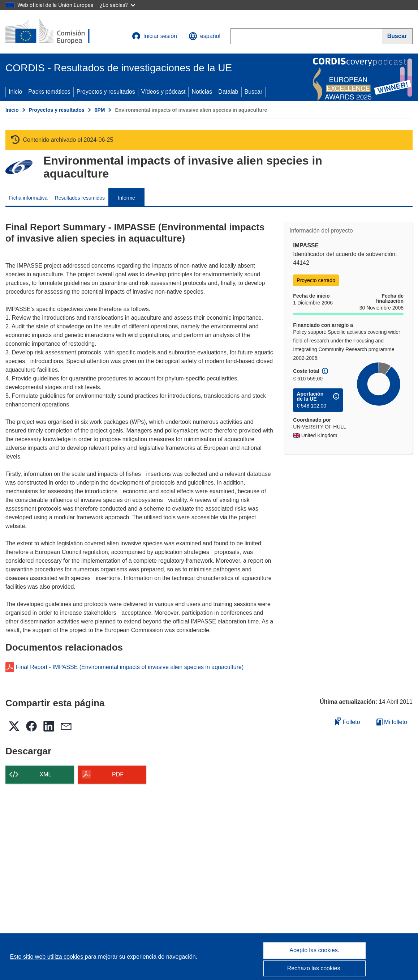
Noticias (202, 92)
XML (46, 774)
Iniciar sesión (154, 36)
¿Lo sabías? (118, 5)
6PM (100, 110)
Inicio (15, 92)
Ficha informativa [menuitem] (28, 198)
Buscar (254, 92)
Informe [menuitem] (126, 198)
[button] (204, 36)
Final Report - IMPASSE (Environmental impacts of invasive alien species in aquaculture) (130, 667)
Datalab (228, 92)
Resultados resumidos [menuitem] (80, 198)
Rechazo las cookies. (314, 968)
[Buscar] (397, 36)
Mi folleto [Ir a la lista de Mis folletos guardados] (392, 722)
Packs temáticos (49, 92)
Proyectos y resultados (106, 92)
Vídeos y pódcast (163, 92)
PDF (118, 774)
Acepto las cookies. (314, 950)
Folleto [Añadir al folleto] (348, 721)
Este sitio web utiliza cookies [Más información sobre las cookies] (48, 957)
